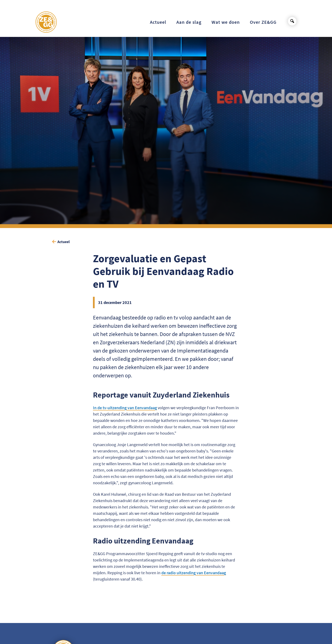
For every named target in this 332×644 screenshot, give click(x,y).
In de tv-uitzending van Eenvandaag (125, 408)
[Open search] (292, 21)
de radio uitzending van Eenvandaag (194, 573)
